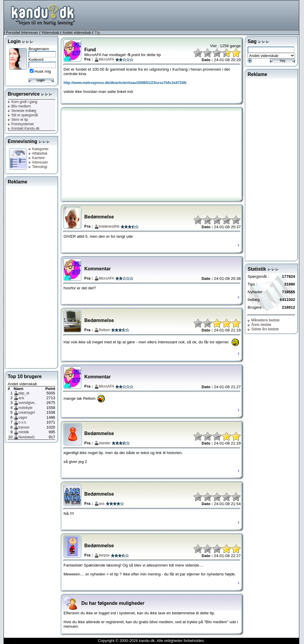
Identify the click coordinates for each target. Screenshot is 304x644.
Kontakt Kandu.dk (24, 129)
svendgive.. (27, 403)
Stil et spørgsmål (23, 115)
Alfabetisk (38, 153)
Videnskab (50, 33)
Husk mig (43, 71)
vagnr (23, 418)
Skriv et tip (18, 120)
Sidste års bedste (263, 329)
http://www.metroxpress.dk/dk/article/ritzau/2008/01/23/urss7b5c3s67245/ (125, 83)
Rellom (104, 330)
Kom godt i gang (23, 102)
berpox (104, 555)
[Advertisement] (191, 15)
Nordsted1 (27, 437)
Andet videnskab (77, 33)
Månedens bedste (264, 320)
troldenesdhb (109, 226)
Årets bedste (259, 325)
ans (21, 398)
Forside (12, 33)
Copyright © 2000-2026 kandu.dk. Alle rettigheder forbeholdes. (151, 641)
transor (24, 427)
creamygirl (27, 413)
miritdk (24, 432)
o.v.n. (23, 422)
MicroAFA (107, 59)
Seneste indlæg (22, 111)
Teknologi (38, 167)
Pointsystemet (21, 124)
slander (105, 443)
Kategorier (39, 149)
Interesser (30, 33)
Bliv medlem (19, 106)
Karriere (37, 158)
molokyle (25, 408)
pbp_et (24, 393)
